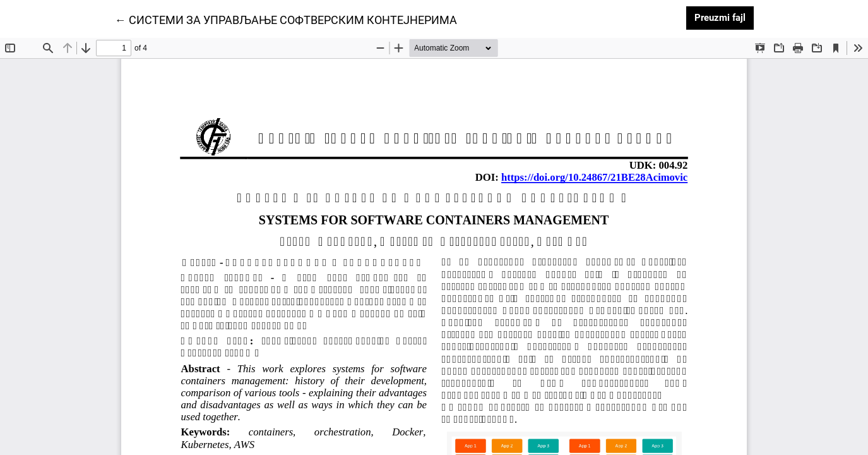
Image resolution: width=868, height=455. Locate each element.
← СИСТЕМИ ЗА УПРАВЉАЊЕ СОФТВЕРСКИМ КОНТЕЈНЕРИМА (286, 19)
